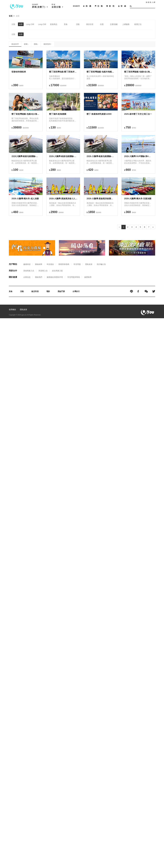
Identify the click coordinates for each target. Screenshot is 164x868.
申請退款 (50, 264)
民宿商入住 (43, 271)
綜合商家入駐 (57, 271)
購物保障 (39, 264)
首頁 (11, 16)
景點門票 (61, 291)
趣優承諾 (27, 264)
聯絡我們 (39, 277)
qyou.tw (24, 315)
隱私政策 (89, 264)
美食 (11, 291)
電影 (48, 291)
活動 (22, 291)
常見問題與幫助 (74, 277)
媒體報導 (88, 277)
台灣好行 (76, 291)
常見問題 (77, 264)
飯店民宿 (35, 291)
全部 (18, 16)
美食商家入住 (29, 271)
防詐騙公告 (101, 264)
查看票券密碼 (64, 264)
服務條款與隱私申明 (55, 277)
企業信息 (27, 277)
